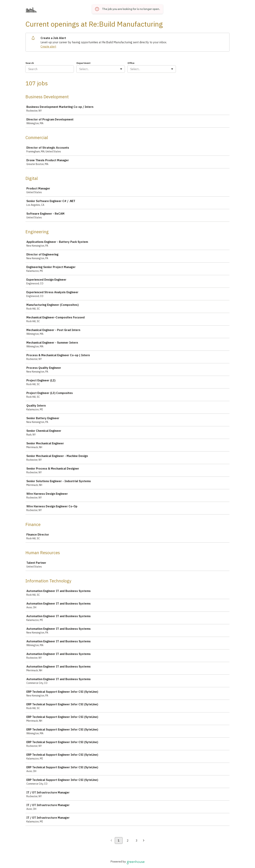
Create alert (48, 46)
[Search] (50, 69)
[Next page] (144, 841)
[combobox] (80, 69)
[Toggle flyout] (121, 69)
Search (30, 63)
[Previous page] (111, 841)
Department (83, 63)
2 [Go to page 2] (128, 841)
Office (131, 63)
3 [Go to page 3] (137, 841)
